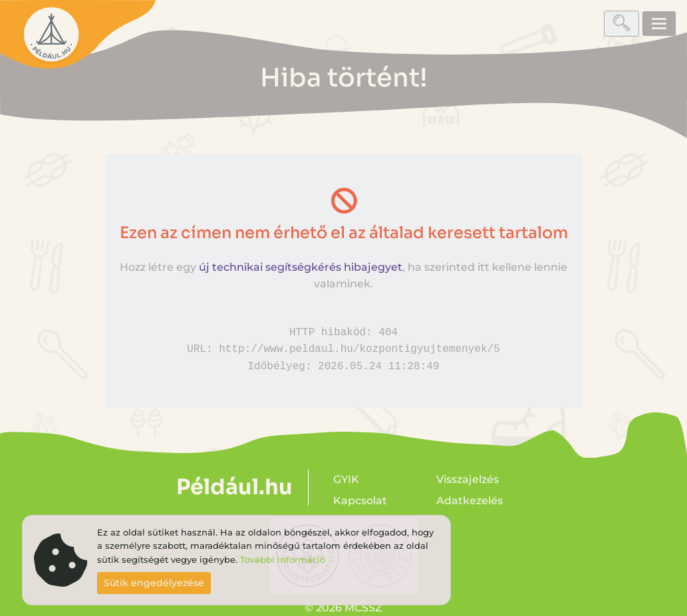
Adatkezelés (470, 501)
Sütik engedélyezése (154, 583)
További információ (283, 560)
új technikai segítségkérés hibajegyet (301, 267)
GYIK (346, 479)
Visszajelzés (468, 479)
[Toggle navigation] (659, 24)
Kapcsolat (360, 501)
